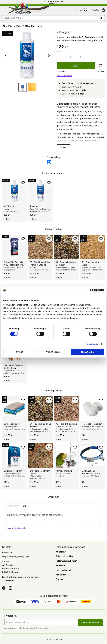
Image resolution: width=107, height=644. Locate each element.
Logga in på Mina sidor (16, 528)
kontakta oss (9, 580)
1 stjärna (8, 506)
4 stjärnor (16, 506)
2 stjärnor (11, 506)
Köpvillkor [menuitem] (61, 565)
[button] (4, 10)
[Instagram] (10, 588)
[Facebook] (4, 588)
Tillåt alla (87, 352)
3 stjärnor (13, 506)
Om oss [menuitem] (59, 579)
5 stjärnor (18, 506)
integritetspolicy (43, 628)
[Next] (49, 56)
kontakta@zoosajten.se (18, 557)
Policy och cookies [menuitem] (64, 556)
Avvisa (20, 352)
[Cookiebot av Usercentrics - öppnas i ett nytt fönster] (92, 291)
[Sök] (101, 18)
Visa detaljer (93, 344)
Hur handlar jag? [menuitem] (63, 570)
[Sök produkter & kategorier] (53, 18)
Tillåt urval (53, 352)
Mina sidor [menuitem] (61, 575)
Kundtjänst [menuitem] (61, 552)
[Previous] (6, 56)
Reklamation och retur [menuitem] (66, 561)
